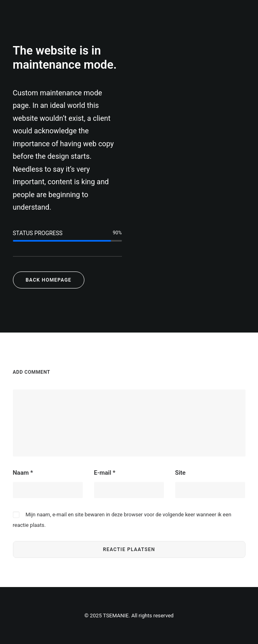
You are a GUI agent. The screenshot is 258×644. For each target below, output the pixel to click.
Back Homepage (49, 280)
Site (180, 473)
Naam (23, 473)
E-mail (105, 473)
